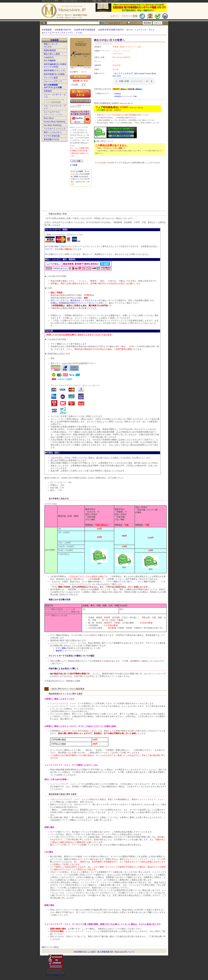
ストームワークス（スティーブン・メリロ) (63, 33)
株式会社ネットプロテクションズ (85, 300)
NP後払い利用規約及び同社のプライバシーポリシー (74, 303)
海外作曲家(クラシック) (54, 70)
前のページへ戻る (50, 947)
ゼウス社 (49, 246)
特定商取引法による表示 (85, 952)
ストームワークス (52, 112)
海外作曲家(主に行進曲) (54, 74)
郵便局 (59, 651)
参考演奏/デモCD (51, 139)
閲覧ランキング (51, 44)
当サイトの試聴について (56, 975)
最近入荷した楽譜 (52, 54)
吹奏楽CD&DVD (64, 30)
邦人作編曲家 (50, 60)
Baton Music (49, 118)
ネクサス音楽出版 (52, 136)
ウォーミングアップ (53, 81)
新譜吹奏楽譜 (50, 50)
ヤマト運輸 (61, 648)
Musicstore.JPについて (124, 952)
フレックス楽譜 (51, 78)
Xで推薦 (74, 165)
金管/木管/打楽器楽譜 (86, 30)
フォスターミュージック (55, 129)
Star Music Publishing (53, 125)
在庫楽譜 (48, 91)
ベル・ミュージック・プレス (142, 30)
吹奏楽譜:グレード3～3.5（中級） (126, 96)
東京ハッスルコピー (53, 132)
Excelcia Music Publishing (54, 122)
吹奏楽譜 (48, 30)
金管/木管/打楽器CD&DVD (112, 30)
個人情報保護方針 (105, 952)
